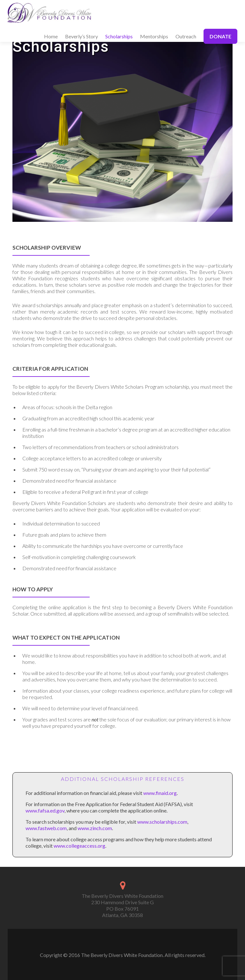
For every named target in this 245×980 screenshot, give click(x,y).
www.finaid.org (160, 793)
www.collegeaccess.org (79, 846)
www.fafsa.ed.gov (45, 810)
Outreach (186, 36)
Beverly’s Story (82, 36)
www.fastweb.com (46, 828)
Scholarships (119, 36)
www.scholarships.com (162, 822)
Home (51, 36)
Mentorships (154, 36)
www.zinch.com (95, 828)
